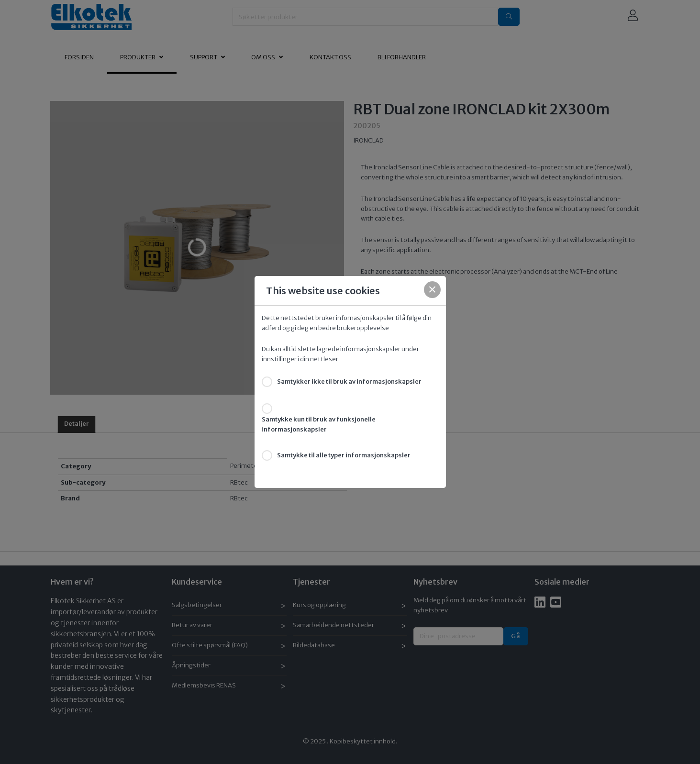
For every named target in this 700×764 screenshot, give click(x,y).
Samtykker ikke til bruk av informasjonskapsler (349, 382)
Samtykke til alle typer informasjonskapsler (344, 455)
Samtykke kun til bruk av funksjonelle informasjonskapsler (319, 424)
